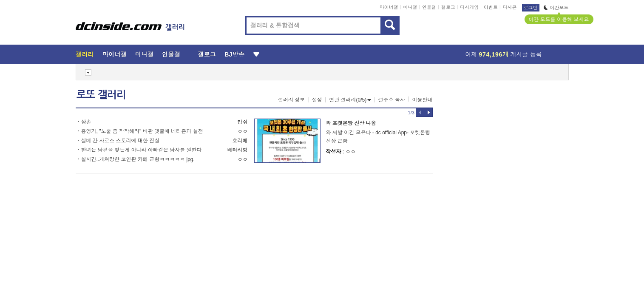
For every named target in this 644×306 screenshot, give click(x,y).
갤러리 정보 (291, 100)
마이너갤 (389, 7)
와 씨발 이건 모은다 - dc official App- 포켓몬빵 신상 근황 (378, 137)
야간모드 (556, 8)
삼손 (86, 122)
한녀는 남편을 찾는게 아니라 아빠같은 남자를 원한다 (142, 150)
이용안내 (423, 100)
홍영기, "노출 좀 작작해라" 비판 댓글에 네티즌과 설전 (142, 131)
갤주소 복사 (392, 100)
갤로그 (448, 7)
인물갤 (429, 7)
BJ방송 (234, 54)
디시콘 (510, 7)
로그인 (531, 8)
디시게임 (469, 7)
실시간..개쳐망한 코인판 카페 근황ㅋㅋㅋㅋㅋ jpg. (138, 159)
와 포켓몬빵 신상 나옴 (351, 123)
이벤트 (491, 7)
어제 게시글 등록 (504, 54)
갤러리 (85, 54)
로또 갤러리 (101, 95)
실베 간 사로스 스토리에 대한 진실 (121, 141)
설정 (317, 100)
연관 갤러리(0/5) (350, 100)
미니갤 (410, 7)
